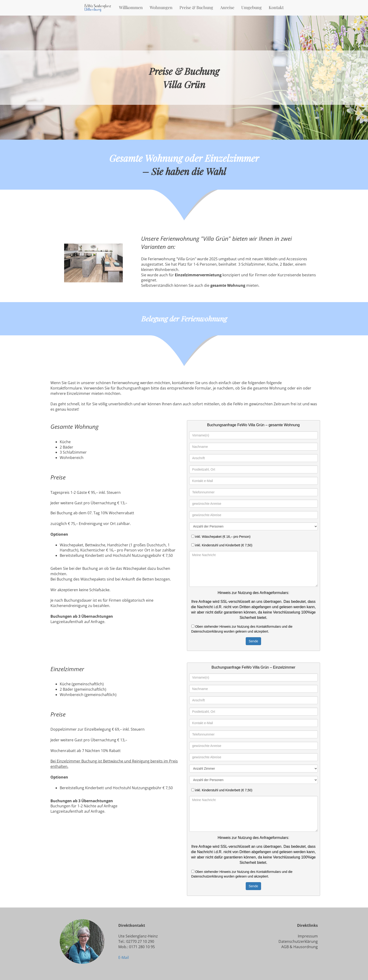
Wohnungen (161, 7)
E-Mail (124, 957)
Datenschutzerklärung (298, 941)
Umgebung (252, 7)
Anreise (227, 7)
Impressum (308, 936)
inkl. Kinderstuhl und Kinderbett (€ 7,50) (222, 545)
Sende (253, 641)
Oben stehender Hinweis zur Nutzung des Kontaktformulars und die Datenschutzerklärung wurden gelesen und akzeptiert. (242, 629)
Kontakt (276, 7)
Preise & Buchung (196, 7)
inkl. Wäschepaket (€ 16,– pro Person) (221, 537)
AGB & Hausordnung (300, 947)
